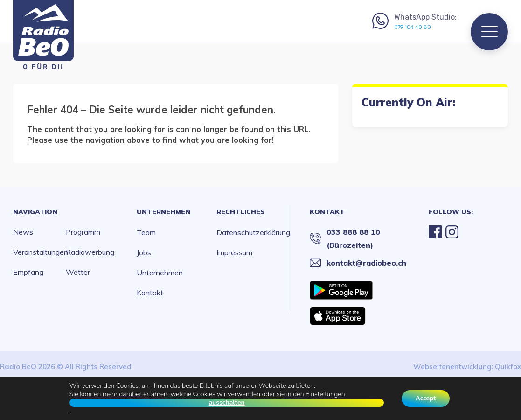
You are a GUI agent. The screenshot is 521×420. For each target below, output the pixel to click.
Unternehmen (163, 212)
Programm (83, 232)
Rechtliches (241, 212)
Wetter (78, 272)
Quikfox (508, 367)
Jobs (144, 252)
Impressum (234, 252)
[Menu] (489, 32)
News (23, 232)
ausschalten (226, 403)
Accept (426, 398)
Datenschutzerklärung (253, 232)
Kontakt (150, 293)
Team (146, 232)
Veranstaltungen (39, 252)
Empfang (28, 272)
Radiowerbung (90, 252)
